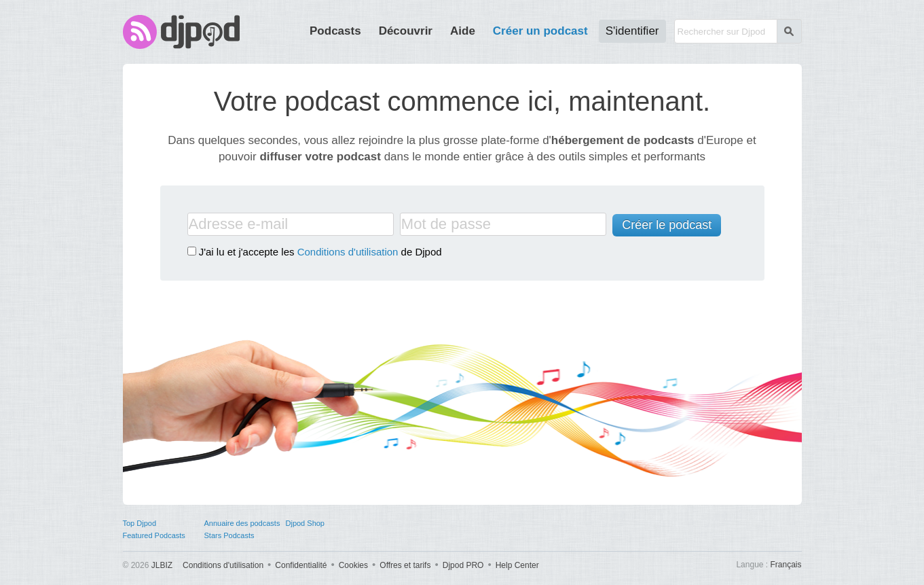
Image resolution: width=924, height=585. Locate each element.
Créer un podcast (540, 31)
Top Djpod (140, 523)
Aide (463, 31)
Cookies (353, 565)
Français (786, 565)
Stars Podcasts (229, 535)
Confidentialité (301, 565)
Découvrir (406, 31)
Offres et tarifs (405, 565)
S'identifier (632, 31)
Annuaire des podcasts (242, 523)
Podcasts (335, 31)
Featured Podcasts (154, 535)
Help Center (517, 565)
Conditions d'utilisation (348, 252)
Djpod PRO (463, 565)
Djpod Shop (306, 523)
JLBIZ (162, 565)
